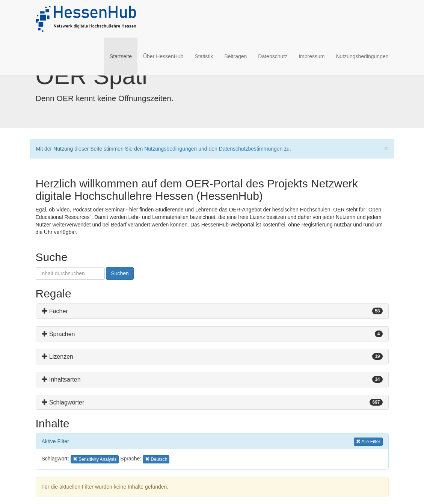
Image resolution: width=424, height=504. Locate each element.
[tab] (212, 311)
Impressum (312, 56)
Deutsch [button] (157, 459)
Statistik (204, 56)
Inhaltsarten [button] (61, 380)
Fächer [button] (55, 311)
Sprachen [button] (58, 334)
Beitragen (235, 56)
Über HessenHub (163, 56)
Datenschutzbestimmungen (251, 149)
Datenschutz (273, 56)
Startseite (124, 56)
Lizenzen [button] (58, 357)
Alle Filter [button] (368, 441)
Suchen (120, 273)
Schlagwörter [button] (63, 402)
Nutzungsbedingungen (362, 56)
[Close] (386, 148)
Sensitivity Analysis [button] (95, 459)
